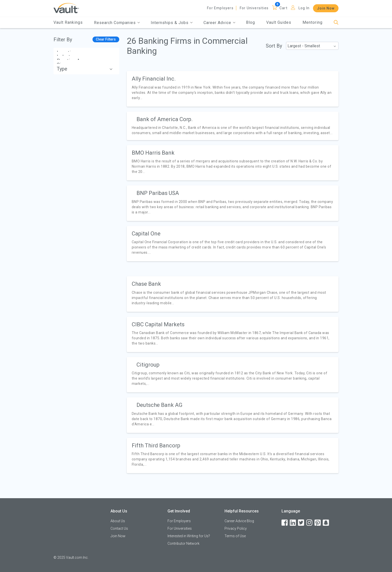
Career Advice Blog (239, 521)
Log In (304, 8)
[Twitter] (301, 523)
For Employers (220, 8)
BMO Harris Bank (153, 153)
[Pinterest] (318, 523)
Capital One (146, 234)
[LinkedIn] (293, 523)
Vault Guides (279, 22)
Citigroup (148, 365)
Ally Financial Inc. (154, 79)
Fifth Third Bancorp (156, 446)
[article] (233, 89)
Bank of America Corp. (165, 119)
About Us (118, 521)
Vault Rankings (68, 22)
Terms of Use (235, 536)
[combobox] (312, 46)
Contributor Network (183, 543)
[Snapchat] (326, 523)
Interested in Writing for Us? (189, 536)
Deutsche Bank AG (159, 405)
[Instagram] (310, 523)
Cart (283, 8)
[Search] (336, 23)
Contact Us (119, 528)
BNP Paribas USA (158, 193)
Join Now (326, 8)
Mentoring (312, 22)
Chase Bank (146, 284)
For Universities (254, 8)
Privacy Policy (236, 528)
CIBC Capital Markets (158, 324)
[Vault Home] (66, 8)
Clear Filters (106, 39)
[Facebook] (285, 523)
